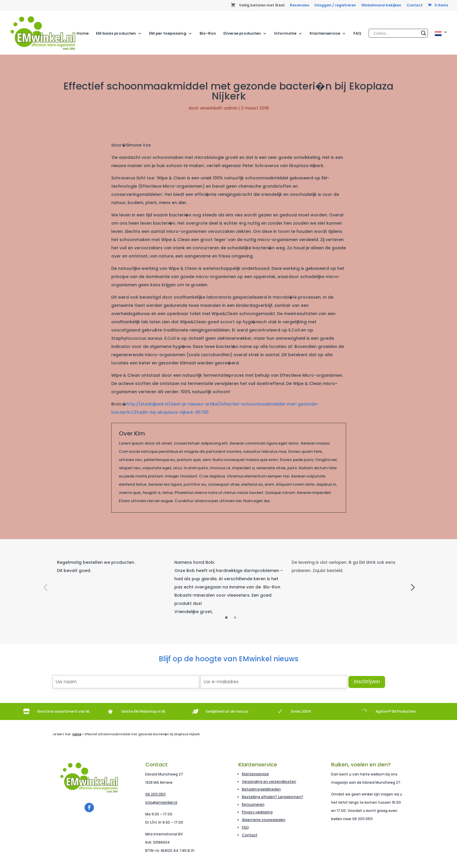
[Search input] (396, 33)
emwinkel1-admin (219, 108)
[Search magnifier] (424, 33)
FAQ (357, 34)
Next (412, 587)
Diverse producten (242, 34)
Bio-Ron (208, 34)
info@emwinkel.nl (161, 802)
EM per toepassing (168, 34)
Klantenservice (325, 34)
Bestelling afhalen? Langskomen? (273, 797)
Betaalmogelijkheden (261, 789)
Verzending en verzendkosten (269, 782)
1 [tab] (226, 618)
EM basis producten (116, 34)
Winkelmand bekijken (381, 6)
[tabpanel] (111, 566)
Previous (45, 587)
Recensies (300, 6)
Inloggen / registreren (335, 6)
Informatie (285, 34)
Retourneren (253, 804)
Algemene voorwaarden (264, 820)
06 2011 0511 (155, 794)
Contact (415, 6)
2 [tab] (235, 618)
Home (83, 34)
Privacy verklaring (257, 812)
